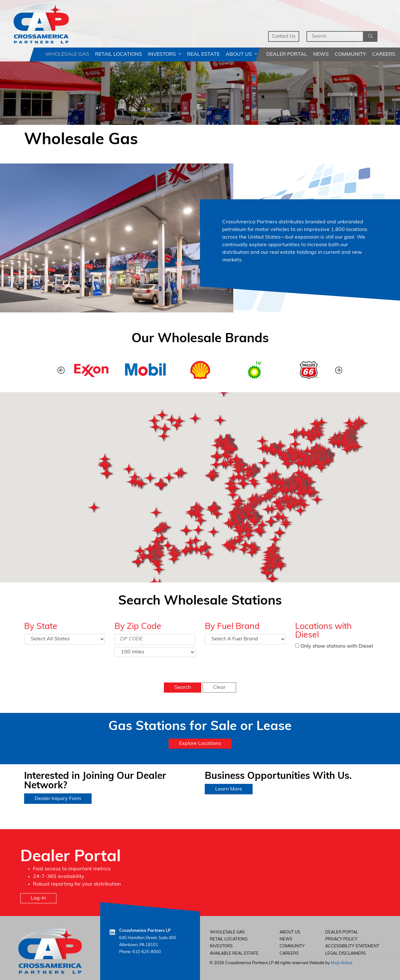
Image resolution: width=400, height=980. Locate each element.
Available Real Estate (234, 954)
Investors (165, 54)
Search (183, 688)
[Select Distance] (155, 652)
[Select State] (65, 639)
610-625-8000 (147, 952)
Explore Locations (200, 744)
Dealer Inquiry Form (58, 799)
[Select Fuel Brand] (245, 639)
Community (350, 54)
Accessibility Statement (352, 946)
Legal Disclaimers (345, 954)
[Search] (335, 36)
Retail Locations (119, 54)
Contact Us (284, 37)
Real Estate (203, 54)
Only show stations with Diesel (334, 646)
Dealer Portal (287, 54)
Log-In (38, 898)
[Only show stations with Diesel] (297, 646)
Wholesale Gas (67, 54)
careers (289, 954)
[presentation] (61, 370)
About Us (241, 54)
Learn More (229, 789)
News (321, 54)
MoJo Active (342, 963)
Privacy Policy (341, 939)
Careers (384, 54)
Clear (219, 688)
